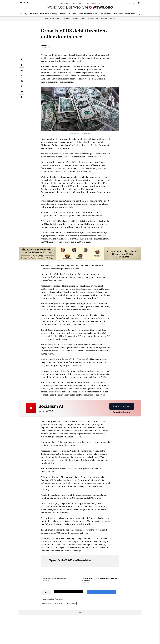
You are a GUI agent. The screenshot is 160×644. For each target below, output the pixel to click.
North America (71, 603)
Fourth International (52, 19)
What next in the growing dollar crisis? (54, 578)
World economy (47, 603)
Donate (112, 19)
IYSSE (83, 19)
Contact (128, 3)
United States (59, 603)
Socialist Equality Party (71, 19)
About (134, 3)
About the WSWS (93, 19)
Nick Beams (45, 45)
